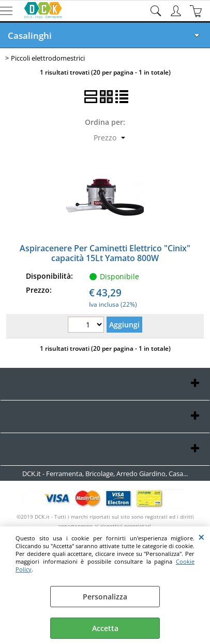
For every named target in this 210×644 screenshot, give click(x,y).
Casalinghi (30, 35)
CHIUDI (201, 537)
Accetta (105, 628)
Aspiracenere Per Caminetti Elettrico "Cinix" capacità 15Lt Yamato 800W (105, 253)
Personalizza (105, 597)
